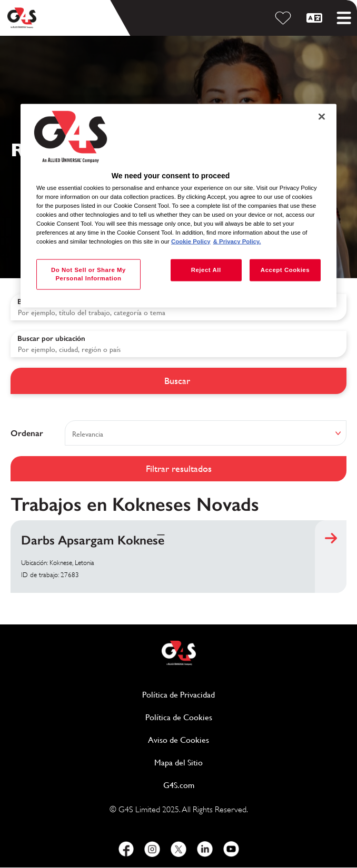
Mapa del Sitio (178, 763)
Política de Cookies (219, 717)
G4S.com (219, 785)
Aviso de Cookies (178, 740)
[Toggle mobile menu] (344, 18)
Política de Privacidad (219, 694)
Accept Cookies (285, 270)
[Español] (316, 18)
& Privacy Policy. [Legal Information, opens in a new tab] (237, 241)
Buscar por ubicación (51, 339)
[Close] (322, 116)
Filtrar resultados (179, 468)
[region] (178, 206)
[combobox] (178, 344)
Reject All (206, 270)
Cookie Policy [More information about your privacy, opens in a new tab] (191, 241)
